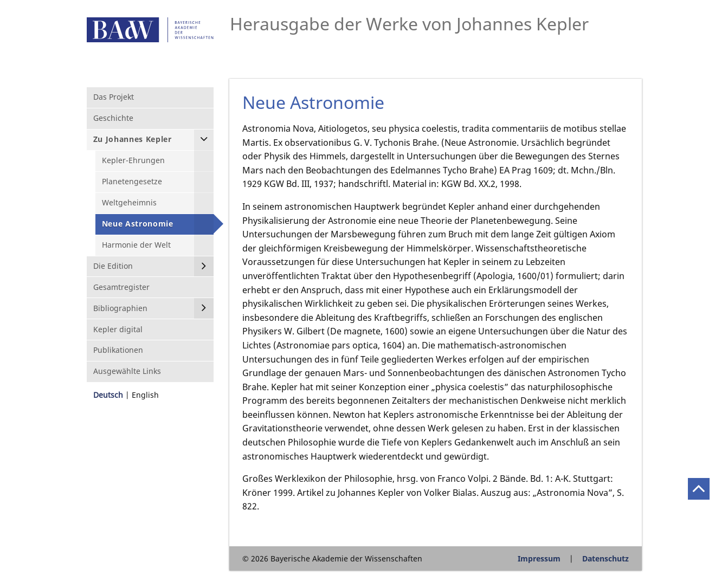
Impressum (539, 558)
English (145, 395)
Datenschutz (605, 558)
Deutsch (108, 395)
